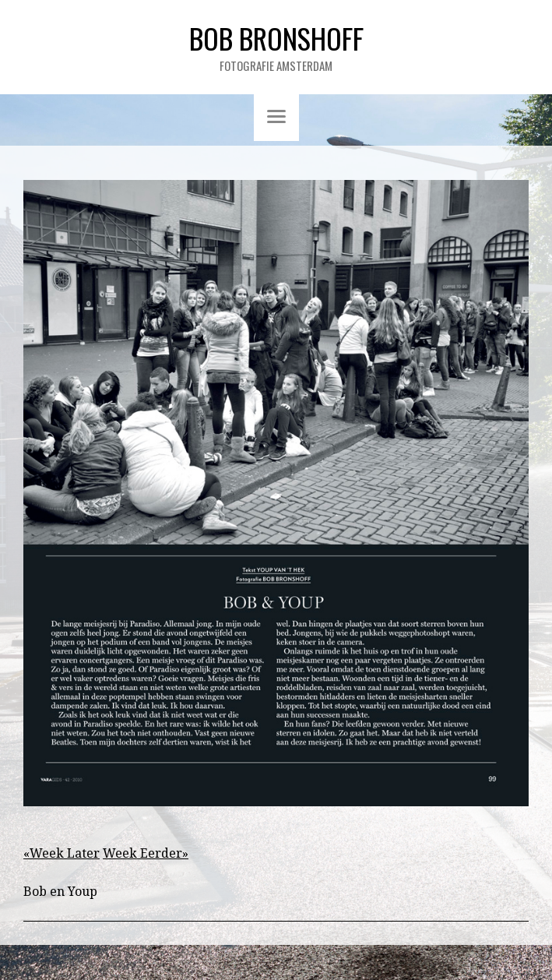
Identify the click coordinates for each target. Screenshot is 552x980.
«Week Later (62, 853)
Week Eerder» (146, 853)
